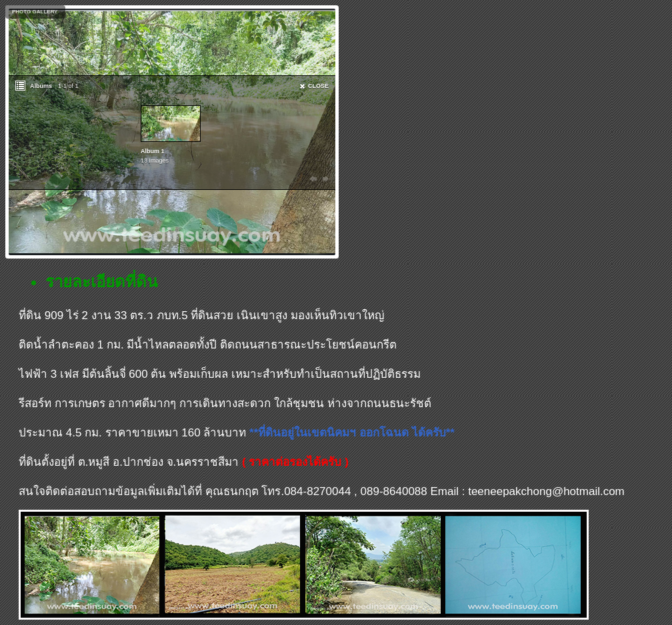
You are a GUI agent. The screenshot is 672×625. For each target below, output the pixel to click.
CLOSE (318, 86)
